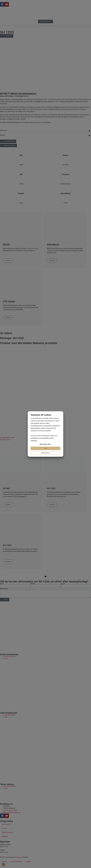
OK (46, 448)
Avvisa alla (45, 453)
